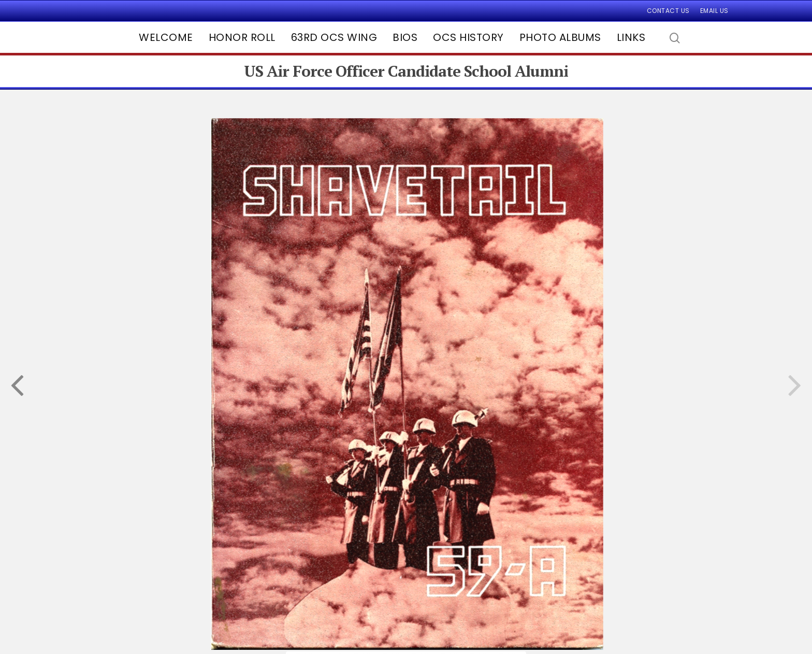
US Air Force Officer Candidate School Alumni (406, 71)
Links (631, 37)
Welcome (166, 37)
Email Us (714, 11)
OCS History (468, 37)
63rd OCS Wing (334, 37)
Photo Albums (560, 37)
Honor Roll (242, 37)
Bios (405, 37)
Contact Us (668, 11)
